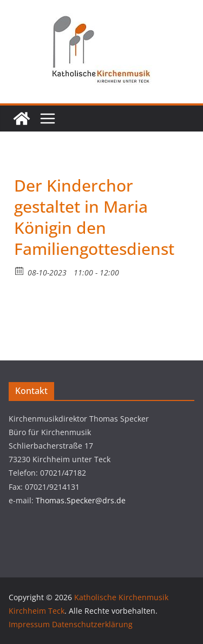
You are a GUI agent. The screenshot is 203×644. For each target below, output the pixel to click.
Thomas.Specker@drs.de (81, 500)
